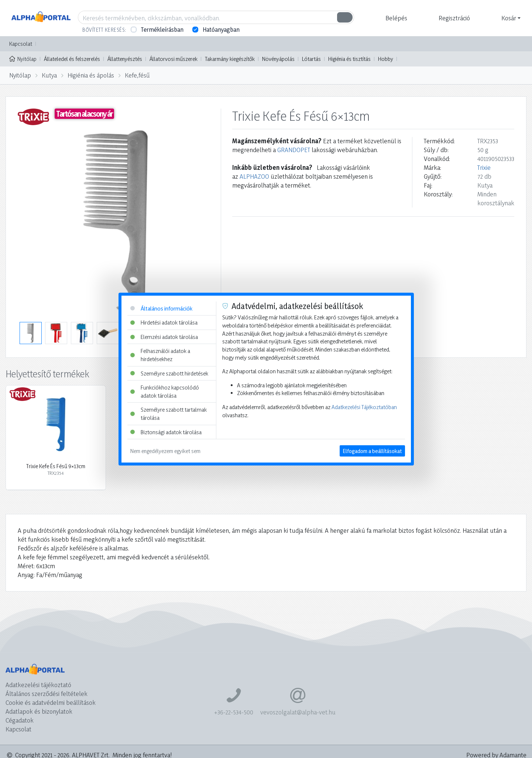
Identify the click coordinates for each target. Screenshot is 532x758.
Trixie (484, 167)
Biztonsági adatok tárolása (166, 432)
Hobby (386, 59)
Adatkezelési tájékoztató (38, 685)
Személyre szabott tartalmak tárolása (169, 414)
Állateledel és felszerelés (72, 59)
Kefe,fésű (137, 75)
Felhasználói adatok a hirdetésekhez (160, 355)
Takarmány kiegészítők (230, 59)
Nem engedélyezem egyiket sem (165, 451)
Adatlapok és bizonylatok (39, 711)
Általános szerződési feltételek (47, 694)
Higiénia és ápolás (91, 75)
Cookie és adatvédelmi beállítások (51, 702)
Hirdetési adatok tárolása (164, 323)
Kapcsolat (21, 44)
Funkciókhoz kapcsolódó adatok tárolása (165, 392)
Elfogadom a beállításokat (372, 451)
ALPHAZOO (254, 176)
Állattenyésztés (125, 59)
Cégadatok (20, 720)
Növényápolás (278, 59)
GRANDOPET (294, 150)
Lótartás (311, 59)
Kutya (49, 75)
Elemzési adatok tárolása (164, 337)
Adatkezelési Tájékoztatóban (364, 407)
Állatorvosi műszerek (174, 59)
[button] (395, 18)
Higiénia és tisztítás (349, 59)
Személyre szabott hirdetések (169, 373)
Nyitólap (23, 58)
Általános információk (161, 308)
